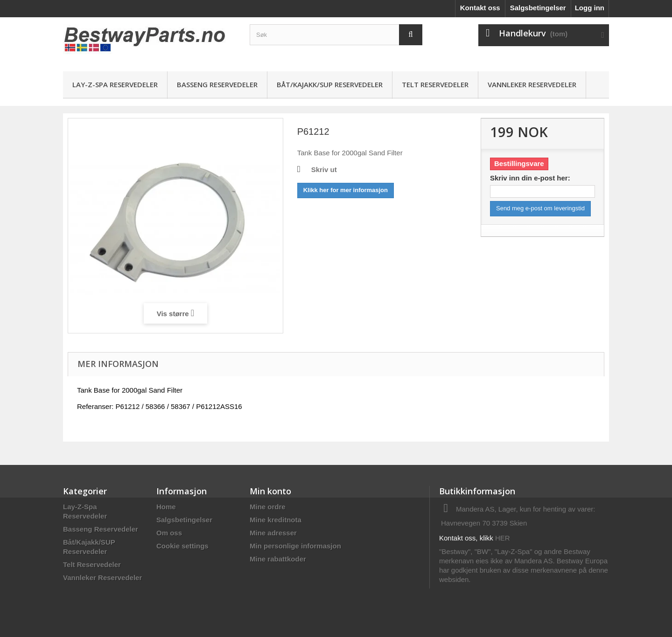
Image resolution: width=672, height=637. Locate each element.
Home (166, 507)
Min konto (270, 491)
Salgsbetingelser (538, 8)
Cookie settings (182, 546)
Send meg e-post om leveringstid (540, 208)
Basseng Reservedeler (217, 84)
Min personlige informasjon (295, 546)
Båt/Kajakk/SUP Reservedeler (330, 84)
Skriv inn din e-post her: (530, 178)
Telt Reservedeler (435, 84)
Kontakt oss (480, 8)
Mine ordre (268, 507)
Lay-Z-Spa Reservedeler (115, 84)
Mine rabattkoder (278, 559)
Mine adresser (273, 533)
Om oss (169, 533)
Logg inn (590, 8)
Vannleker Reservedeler (532, 84)
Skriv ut (324, 170)
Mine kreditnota (276, 520)
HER (503, 538)
